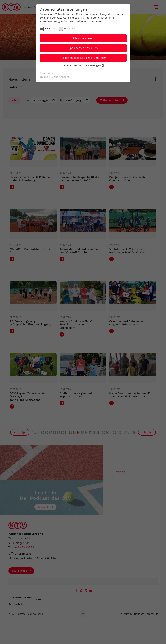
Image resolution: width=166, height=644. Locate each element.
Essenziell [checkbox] (51, 29)
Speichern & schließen (83, 48)
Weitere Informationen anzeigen (83, 65)
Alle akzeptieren (83, 38)
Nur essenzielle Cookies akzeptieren (83, 58)
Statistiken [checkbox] (70, 29)
